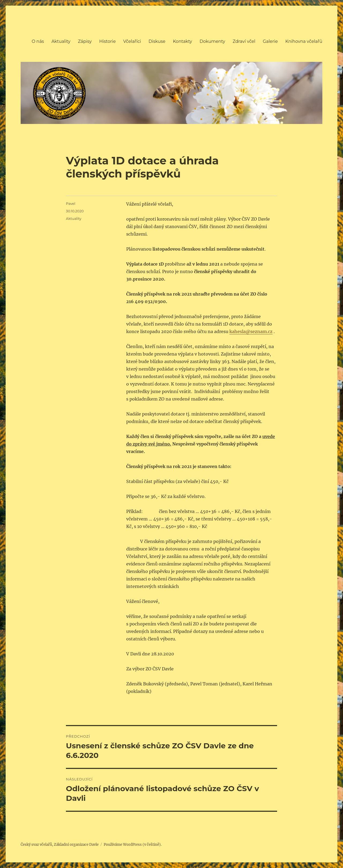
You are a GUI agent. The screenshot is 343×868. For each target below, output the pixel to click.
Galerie (270, 41)
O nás (38, 41)
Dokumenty (212, 41)
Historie (107, 41)
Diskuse (157, 41)
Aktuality (61, 41)
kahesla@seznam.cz (251, 331)
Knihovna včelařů (304, 41)
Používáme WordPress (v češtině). (133, 845)
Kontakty (182, 41)
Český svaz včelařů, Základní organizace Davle (60, 845)
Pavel (71, 203)
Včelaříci (132, 41)
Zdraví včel (244, 41)
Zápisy (85, 41)
